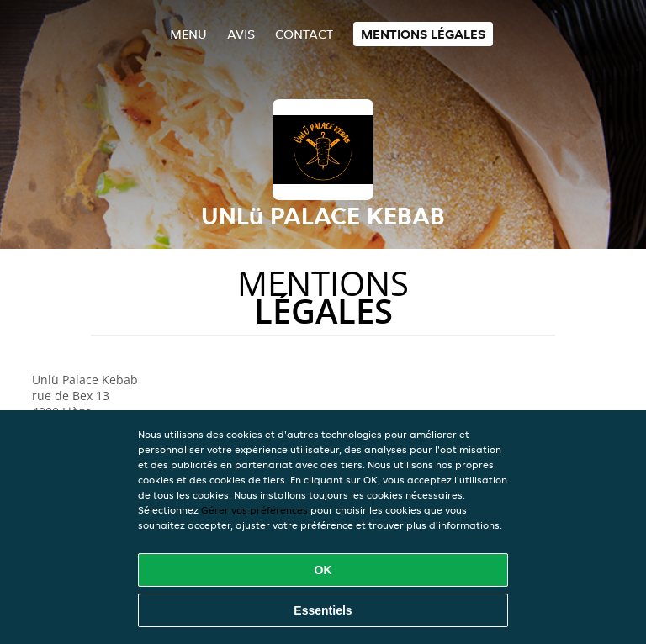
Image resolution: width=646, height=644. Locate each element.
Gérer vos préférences (254, 510)
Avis (241, 34)
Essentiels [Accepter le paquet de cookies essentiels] (323, 610)
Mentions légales (423, 34)
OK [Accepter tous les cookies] (323, 570)
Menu (188, 34)
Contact (304, 34)
